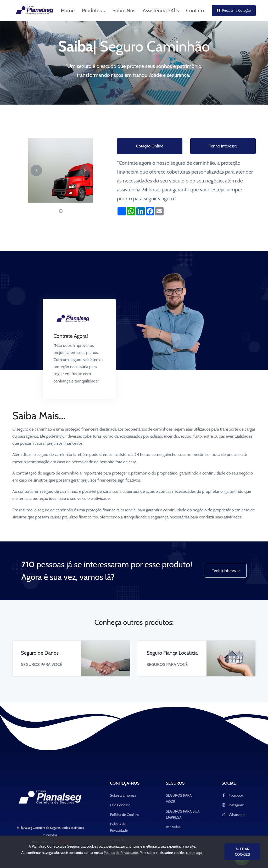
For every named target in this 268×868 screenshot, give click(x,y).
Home (68, 10)
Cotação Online (150, 146)
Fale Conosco (120, 805)
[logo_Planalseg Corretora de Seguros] (32, 10)
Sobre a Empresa (123, 795)
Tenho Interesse (223, 146)
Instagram (233, 805)
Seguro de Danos (40, 653)
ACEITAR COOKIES (242, 852)
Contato (195, 10)
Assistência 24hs (161, 10)
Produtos (93, 10)
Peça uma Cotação (234, 10)
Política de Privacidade (119, 827)
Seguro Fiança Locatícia (172, 653)
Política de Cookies (124, 815)
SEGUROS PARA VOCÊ (179, 798)
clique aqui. (195, 853)
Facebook (233, 795)
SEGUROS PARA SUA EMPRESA (183, 814)
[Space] (50, 798)
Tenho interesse (226, 571)
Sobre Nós (124, 10)
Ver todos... (174, 827)
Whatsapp (233, 815)
